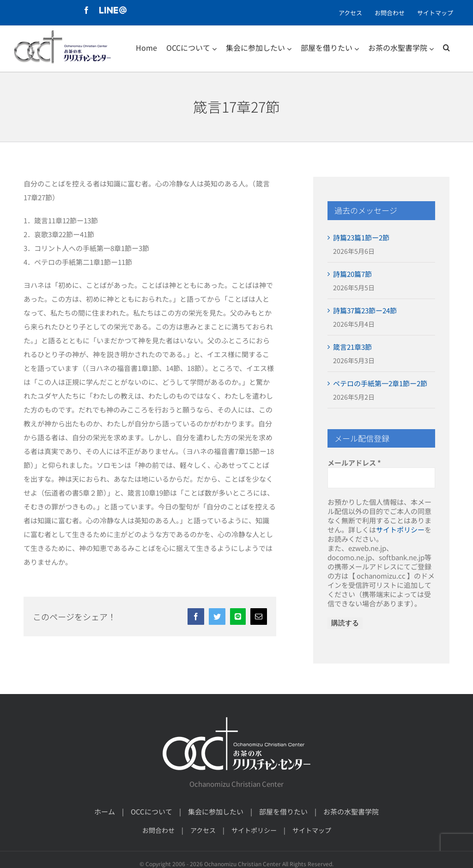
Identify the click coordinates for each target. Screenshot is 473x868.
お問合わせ (158, 830)
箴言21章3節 (352, 347)
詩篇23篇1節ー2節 (361, 237)
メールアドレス (354, 463)
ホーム (105, 811)
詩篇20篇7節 (352, 274)
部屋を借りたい (283, 811)
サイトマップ (312, 830)
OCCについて (152, 811)
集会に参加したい (216, 811)
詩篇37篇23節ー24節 (365, 310)
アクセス (203, 830)
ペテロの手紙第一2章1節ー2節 (380, 383)
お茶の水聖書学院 (351, 811)
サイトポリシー (400, 530)
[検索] (446, 48)
